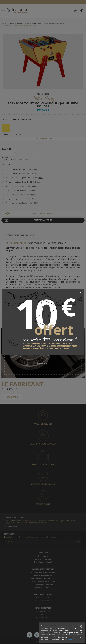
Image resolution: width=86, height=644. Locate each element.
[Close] (80, 293)
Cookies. (72, 639)
